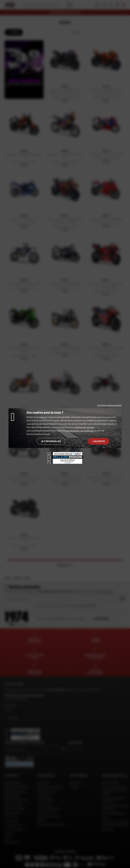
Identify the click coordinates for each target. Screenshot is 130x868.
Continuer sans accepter (109, 405)
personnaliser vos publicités (80, 431)
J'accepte (99, 441)
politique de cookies (84, 427)
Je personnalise (51, 441)
